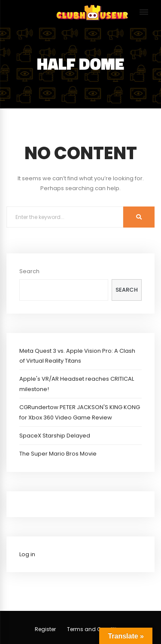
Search (29, 271)
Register (45, 629)
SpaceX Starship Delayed (55, 436)
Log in (27, 554)
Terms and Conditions (97, 629)
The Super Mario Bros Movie (58, 454)
